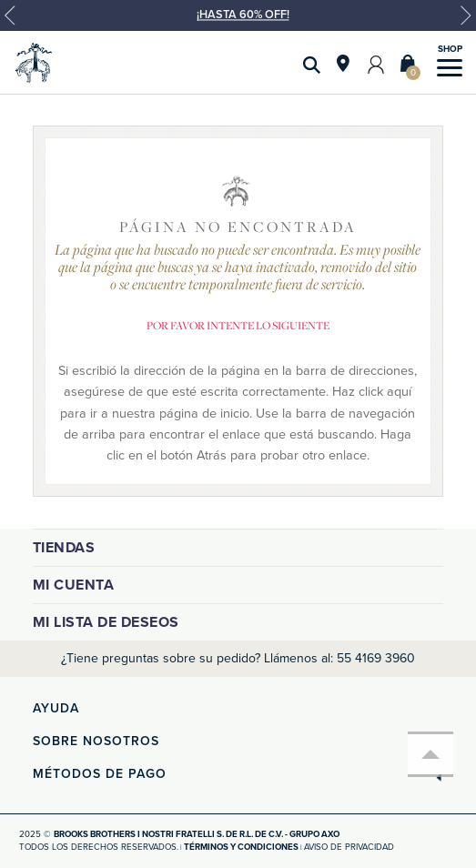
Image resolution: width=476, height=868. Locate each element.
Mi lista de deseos (106, 622)
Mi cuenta (74, 585)
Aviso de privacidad (349, 847)
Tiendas (64, 548)
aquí (399, 392)
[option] (238, 23)
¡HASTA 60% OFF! (243, 15)
